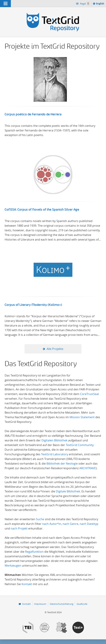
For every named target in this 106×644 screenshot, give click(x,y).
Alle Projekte (55, 349)
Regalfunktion (34, 552)
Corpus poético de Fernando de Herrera (33, 114)
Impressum (40, 604)
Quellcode (82, 604)
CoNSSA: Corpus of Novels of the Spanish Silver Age (42, 210)
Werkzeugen (13, 566)
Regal (84, 3)
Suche (40, 519)
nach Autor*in (52, 524)
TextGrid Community (80, 445)
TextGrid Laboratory (55, 454)
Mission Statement (82, 417)
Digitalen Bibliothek (54, 440)
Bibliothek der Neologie (62, 464)
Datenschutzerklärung (62, 604)
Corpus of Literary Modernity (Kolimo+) (33, 305)
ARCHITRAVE (88, 468)
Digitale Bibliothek (68, 491)
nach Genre (70, 524)
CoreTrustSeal (89, 394)
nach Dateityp (89, 524)
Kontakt (27, 584)
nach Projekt (19, 528)
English (101, 4)
